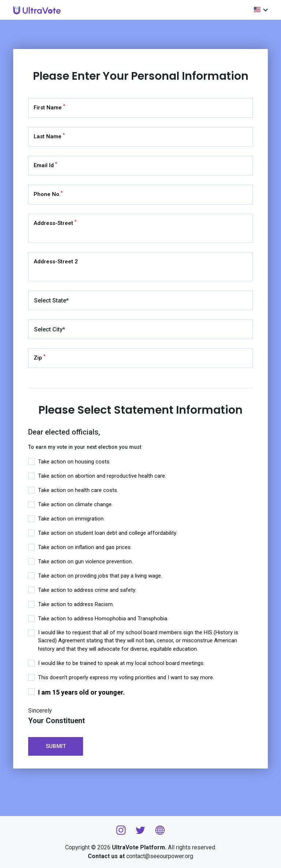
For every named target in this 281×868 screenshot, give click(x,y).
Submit (56, 746)
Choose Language (257, 10)
